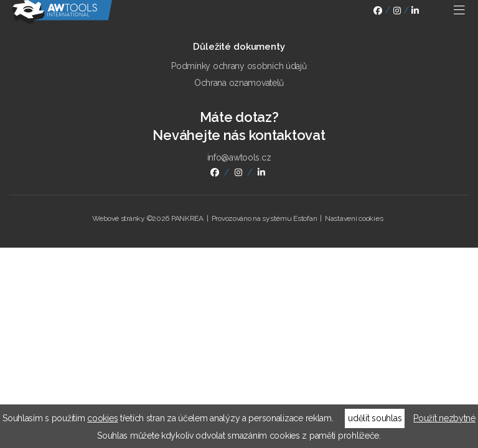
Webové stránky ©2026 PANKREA (148, 218)
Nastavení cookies (354, 218)
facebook (378, 12)
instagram (397, 12)
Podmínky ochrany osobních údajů (239, 66)
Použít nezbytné (444, 418)
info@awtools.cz (239, 157)
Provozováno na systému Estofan (265, 218)
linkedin (415, 12)
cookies (102, 418)
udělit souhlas (375, 418)
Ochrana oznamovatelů (239, 83)
